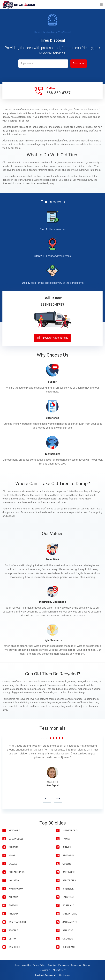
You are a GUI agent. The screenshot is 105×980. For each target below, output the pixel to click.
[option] (52, 774)
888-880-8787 (59, 93)
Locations (44, 970)
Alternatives (58, 970)
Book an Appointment (53, 338)
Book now (79, 63)
